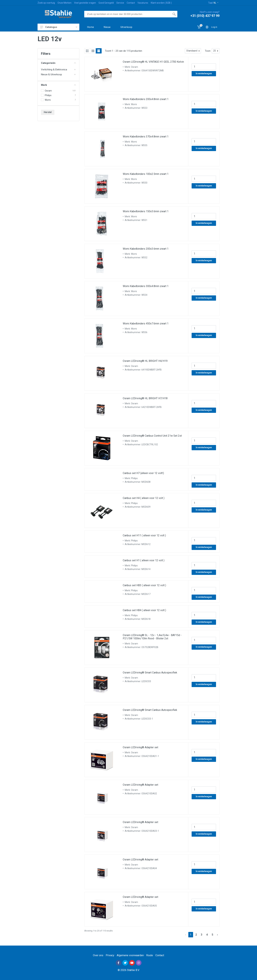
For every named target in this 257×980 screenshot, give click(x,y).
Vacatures (143, 3)
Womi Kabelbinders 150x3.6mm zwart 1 (146, 211)
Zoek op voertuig (46, 3)
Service (120, 3)
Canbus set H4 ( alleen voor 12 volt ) (144, 498)
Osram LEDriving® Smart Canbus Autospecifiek (150, 673)
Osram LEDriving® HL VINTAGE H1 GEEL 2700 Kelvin (153, 62)
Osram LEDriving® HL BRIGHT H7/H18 (145, 398)
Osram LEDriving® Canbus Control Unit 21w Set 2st (152, 436)
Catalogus (59, 27)
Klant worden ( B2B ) (161, 3)
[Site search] (128, 14)
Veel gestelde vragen (85, 3)
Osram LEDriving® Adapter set (140, 747)
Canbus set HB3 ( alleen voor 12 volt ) (144, 585)
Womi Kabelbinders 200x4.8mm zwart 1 (146, 99)
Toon (208, 51)
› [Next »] (217, 935)
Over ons (98, 955)
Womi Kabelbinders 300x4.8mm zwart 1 (146, 286)
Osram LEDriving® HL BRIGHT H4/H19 (145, 361)
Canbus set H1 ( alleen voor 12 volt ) (144, 560)
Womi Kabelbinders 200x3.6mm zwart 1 (146, 249)
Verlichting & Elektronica (54, 70)
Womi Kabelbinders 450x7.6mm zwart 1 (146, 324)
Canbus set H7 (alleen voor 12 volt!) (143, 473)
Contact (131, 3)
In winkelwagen (204, 73)
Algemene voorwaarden (130, 955)
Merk (58, 85)
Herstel (48, 112)
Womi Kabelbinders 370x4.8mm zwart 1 (146, 137)
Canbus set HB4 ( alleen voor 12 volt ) (144, 610)
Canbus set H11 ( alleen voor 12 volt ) (144, 535)
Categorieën (58, 63)
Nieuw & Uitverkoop (51, 74)
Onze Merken (64, 3)
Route (150, 955)
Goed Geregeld (106, 3)
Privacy (110, 955)
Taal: (213, 3)
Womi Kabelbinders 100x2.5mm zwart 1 (146, 174)
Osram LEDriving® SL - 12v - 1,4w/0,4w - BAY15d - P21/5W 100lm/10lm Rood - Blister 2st (152, 637)
